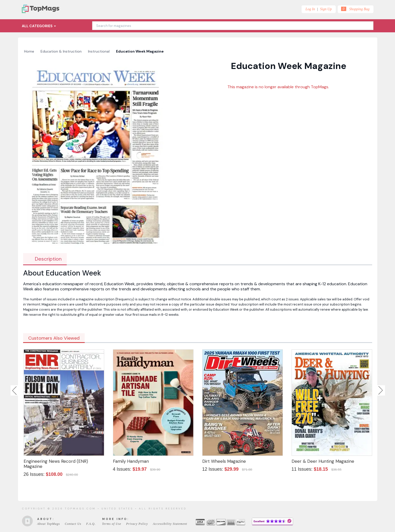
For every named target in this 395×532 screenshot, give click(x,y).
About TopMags (49, 524)
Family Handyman (131, 461)
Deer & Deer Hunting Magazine (323, 461)
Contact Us (73, 524)
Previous (15, 390)
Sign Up (326, 9)
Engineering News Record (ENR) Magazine (56, 464)
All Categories (39, 26)
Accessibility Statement (170, 524)
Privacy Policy (137, 524)
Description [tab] (45, 259)
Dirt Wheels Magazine (224, 461)
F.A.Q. (91, 524)
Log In (310, 9)
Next (381, 390)
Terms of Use (112, 524)
